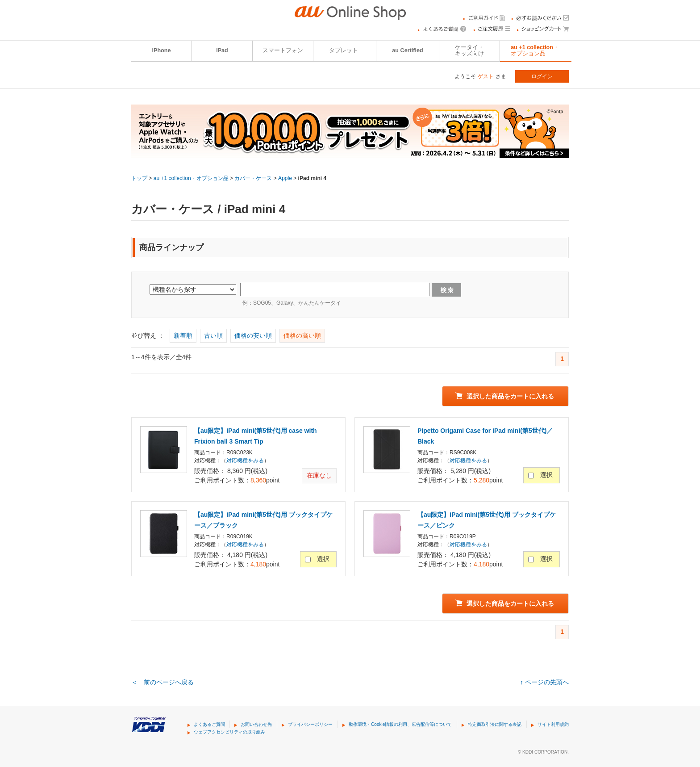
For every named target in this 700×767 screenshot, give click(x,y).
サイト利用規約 (553, 724)
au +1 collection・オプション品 (535, 50)
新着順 (183, 335)
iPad (222, 50)
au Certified (407, 50)
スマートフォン (283, 50)
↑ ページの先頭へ (544, 682)
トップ (139, 178)
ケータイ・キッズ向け (469, 50)
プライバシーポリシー (310, 724)
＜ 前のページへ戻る (162, 682)
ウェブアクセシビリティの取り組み (229, 732)
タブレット (344, 50)
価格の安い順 (253, 335)
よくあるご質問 (209, 724)
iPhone (162, 50)
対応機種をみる (245, 461)
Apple (285, 178)
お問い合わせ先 (256, 724)
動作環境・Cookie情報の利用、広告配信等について (400, 724)
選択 (546, 475)
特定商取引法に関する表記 (495, 724)
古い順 (213, 335)
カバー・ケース (253, 178)
